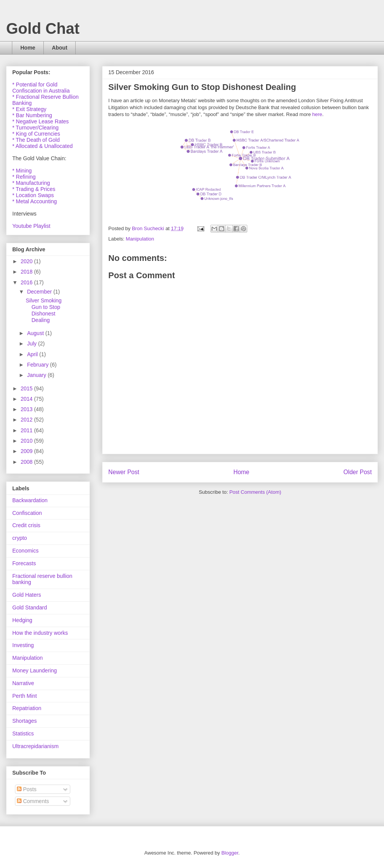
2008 (27, 462)
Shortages (25, 721)
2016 (27, 282)
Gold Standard (30, 607)
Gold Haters (27, 595)
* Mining (22, 171)
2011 (27, 430)
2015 (27, 388)
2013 (27, 409)
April (33, 354)
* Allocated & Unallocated (42, 146)
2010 (27, 441)
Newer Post (124, 472)
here (317, 114)
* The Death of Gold (36, 140)
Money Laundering (35, 671)
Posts (27, 789)
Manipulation (140, 239)
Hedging (22, 620)
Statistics (23, 734)
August (36, 333)
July (32, 344)
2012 (27, 420)
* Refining (24, 177)
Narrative (23, 683)
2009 (27, 451)
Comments (33, 801)
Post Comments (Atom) (255, 492)
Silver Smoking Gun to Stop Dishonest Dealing (44, 310)
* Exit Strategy (29, 109)
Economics (25, 551)
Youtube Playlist (31, 226)
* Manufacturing (31, 183)
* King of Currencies (36, 134)
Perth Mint (25, 696)
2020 (27, 261)
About (60, 48)
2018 (27, 272)
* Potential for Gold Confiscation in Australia (41, 88)
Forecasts (24, 563)
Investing (23, 645)
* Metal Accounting (35, 201)
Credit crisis (26, 525)
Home (28, 48)
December (40, 292)
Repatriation (27, 708)
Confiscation (27, 513)
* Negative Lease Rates (41, 121)
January (37, 375)
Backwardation (30, 500)
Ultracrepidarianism (36, 746)
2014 (27, 399)
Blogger (230, 853)
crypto (20, 538)
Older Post (358, 472)
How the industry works (40, 633)
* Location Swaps (33, 195)
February (38, 365)
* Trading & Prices (34, 189)
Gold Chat (43, 28)
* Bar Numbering (32, 115)
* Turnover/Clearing (36, 128)
